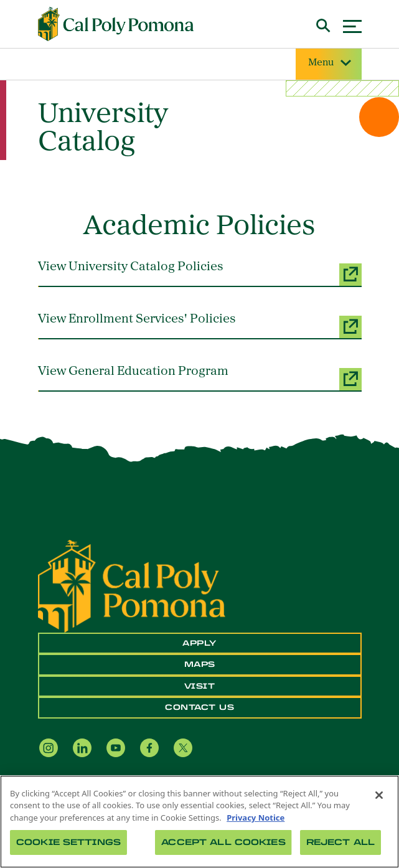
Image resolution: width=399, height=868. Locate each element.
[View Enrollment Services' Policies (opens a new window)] (200, 326)
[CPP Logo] (132, 585)
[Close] (379, 795)
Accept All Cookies (223, 842)
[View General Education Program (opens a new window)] (200, 378)
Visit (200, 686)
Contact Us (199, 707)
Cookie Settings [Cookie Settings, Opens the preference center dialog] (68, 842)
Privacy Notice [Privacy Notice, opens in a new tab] (256, 818)
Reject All (340, 842)
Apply (199, 643)
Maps (200, 664)
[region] (199, 822)
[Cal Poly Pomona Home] (116, 24)
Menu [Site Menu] (329, 63)
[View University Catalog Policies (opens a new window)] (200, 273)
